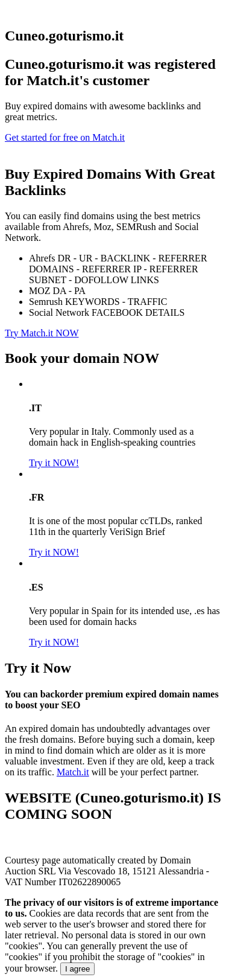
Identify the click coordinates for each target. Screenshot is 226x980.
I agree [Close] (78, 969)
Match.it (73, 772)
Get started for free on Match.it (65, 137)
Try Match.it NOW (42, 333)
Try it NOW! (54, 463)
